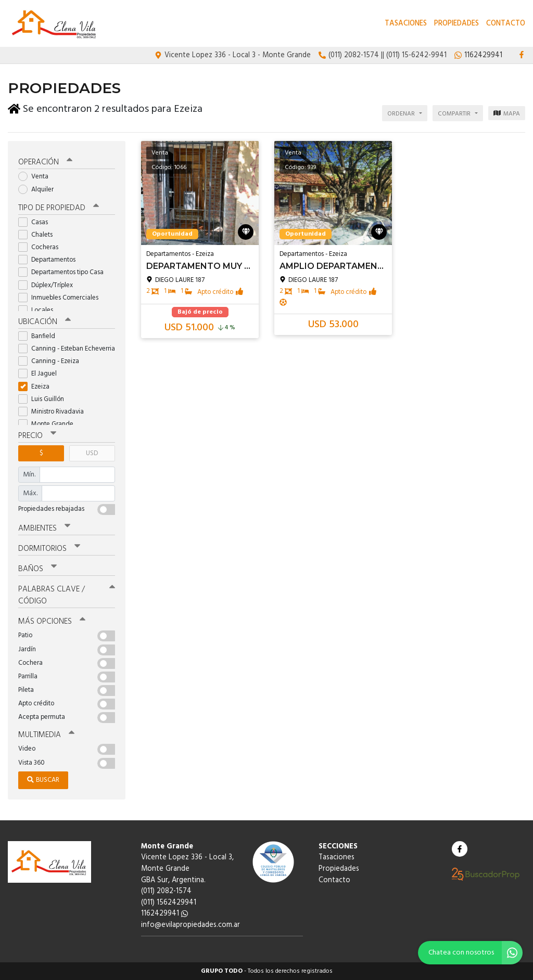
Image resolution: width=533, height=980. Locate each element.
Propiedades (456, 24)
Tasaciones (406, 24)
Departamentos (50, 260)
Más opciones (52, 622)
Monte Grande (49, 424)
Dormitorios (49, 549)
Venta (37, 177)
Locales (39, 310)
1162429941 (164, 914)
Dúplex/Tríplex (49, 285)
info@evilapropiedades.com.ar (191, 925)
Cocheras (42, 247)
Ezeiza (37, 386)
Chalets (39, 235)
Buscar (43, 780)
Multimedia (46, 735)
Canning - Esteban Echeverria (67, 349)
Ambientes (44, 528)
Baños (37, 569)
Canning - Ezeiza (52, 361)
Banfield (40, 336)
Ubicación (45, 322)
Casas (36, 222)
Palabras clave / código (67, 595)
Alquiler (39, 189)
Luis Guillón (45, 399)
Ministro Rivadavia (54, 412)
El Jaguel (41, 374)
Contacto (506, 24)
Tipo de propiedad (59, 208)
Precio (37, 436)
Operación (45, 162)
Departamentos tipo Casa (64, 272)
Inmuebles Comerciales (62, 298)
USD (92, 453)
